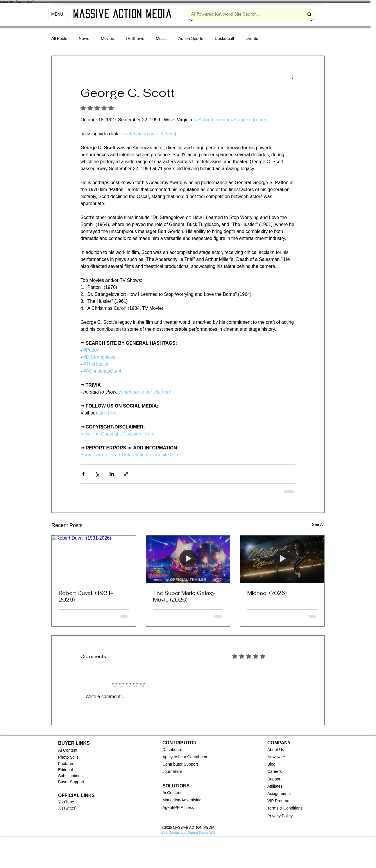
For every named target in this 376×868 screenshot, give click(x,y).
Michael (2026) (267, 593)
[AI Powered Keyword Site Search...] (243, 14)
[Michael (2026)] (282, 559)
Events (252, 38)
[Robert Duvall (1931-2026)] (94, 559)
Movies (107, 38)
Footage (66, 764)
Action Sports (191, 38)
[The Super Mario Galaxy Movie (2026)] (188, 559)
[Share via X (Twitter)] (97, 474)
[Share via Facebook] (83, 474)
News (84, 38)
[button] (172, 750)
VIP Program (279, 801)
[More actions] (292, 77)
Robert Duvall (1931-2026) (86, 596)
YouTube (66, 802)
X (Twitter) (67, 808)
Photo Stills (68, 757)
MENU (57, 15)
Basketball (224, 38)
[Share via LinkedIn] (112, 474)
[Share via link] (126, 474)
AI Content (68, 750)
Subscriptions (70, 776)
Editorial (66, 770)
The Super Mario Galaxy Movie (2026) (184, 596)
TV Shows (135, 38)
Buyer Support (71, 782)
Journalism (172, 771)
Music (161, 38)
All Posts (59, 38)
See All (318, 524)
